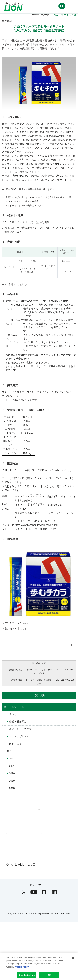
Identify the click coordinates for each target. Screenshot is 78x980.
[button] (62, 6)
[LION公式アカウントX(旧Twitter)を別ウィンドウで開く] (24, 926)
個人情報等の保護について (36, 948)
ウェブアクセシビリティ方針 (45, 941)
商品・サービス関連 (65, 15)
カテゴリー (13, 714)
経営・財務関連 (18, 722)
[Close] (73, 959)
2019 (12, 781)
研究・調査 (15, 744)
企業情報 (13, 864)
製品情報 (13, 834)
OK (49, 976)
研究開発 (47, 834)
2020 (12, 773)
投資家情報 (49, 849)
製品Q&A (13, 890)
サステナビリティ (19, 736)
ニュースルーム (51, 864)
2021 (12, 766)
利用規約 (16, 941)
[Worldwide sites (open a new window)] (39, 899)
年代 (9, 751)
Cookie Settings (27, 976)
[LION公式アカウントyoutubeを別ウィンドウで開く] (34, 926)
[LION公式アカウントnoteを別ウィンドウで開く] (44, 926)
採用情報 (13, 879)
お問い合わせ (32, 890)
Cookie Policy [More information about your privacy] (22, 967)
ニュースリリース (14, 707)
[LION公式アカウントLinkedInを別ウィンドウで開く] (54, 926)
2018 (12, 788)
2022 (12, 759)
